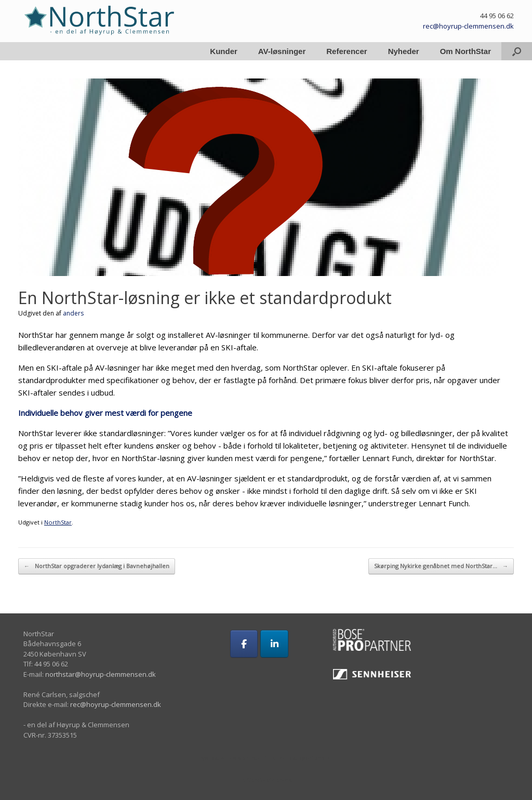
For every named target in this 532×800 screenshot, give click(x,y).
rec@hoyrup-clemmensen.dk (468, 26)
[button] (517, 51)
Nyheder (404, 51)
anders (73, 313)
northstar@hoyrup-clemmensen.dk (101, 674)
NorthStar (58, 522)
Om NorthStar (465, 51)
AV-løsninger (282, 51)
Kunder (224, 51)
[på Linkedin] (274, 644)
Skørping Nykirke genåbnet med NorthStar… (441, 566)
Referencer (347, 51)
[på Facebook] (244, 644)
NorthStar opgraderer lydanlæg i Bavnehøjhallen (97, 566)
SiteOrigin (261, 780)
